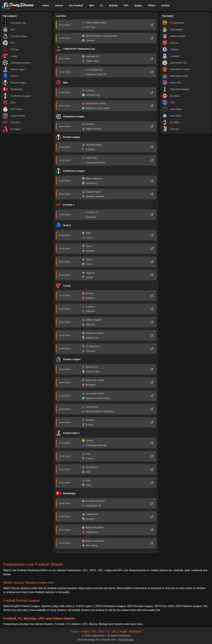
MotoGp (113, 5)
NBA (92, 5)
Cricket (166, 5)
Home (46, 5)
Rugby (138, 5)
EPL (102, 632)
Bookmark (135, 632)
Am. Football (76, 5)
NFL (94, 632)
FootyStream (126, 640)
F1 (102, 5)
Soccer (59, 5)
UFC (126, 5)
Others (152, 5)
